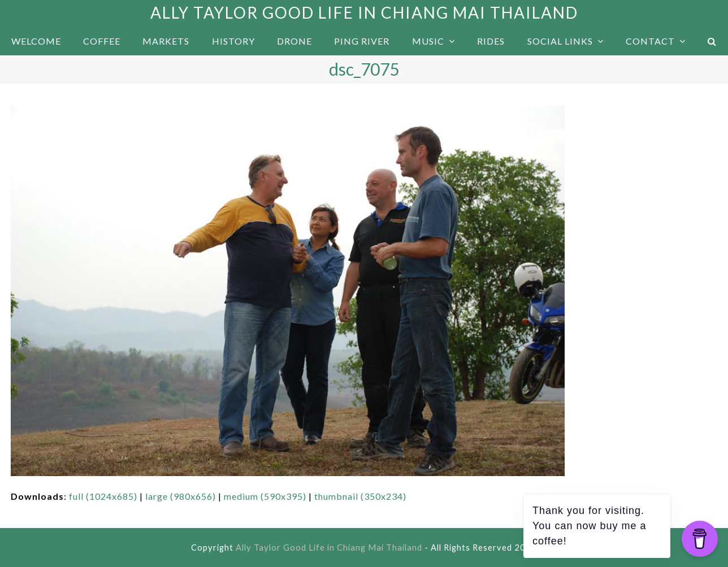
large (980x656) (181, 496)
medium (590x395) (265, 496)
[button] (712, 41)
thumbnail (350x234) (360, 496)
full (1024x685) (103, 496)
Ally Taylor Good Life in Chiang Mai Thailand (364, 12)
